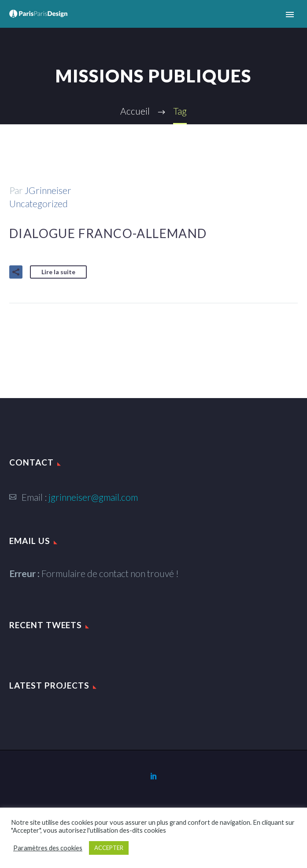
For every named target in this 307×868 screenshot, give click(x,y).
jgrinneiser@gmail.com (93, 497)
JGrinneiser (48, 190)
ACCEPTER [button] (109, 848)
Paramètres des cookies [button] (48, 848)
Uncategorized (39, 203)
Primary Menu (290, 15)
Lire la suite (58, 272)
